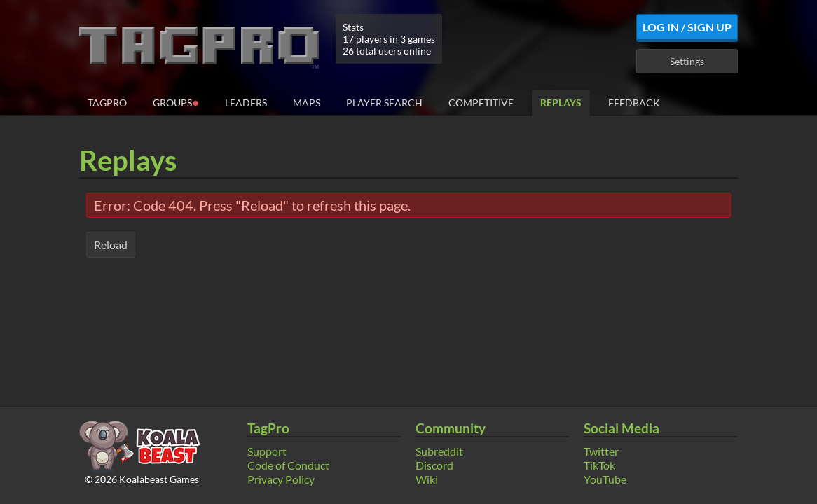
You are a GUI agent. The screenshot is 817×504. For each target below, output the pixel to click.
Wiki (427, 479)
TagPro (107, 103)
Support (267, 451)
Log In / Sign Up (687, 27)
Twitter (601, 451)
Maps (307, 103)
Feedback (634, 103)
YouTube (605, 479)
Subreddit (439, 451)
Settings (687, 61)
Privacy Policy (281, 479)
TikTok (599, 465)
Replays (561, 103)
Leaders (246, 103)
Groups (176, 102)
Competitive (481, 103)
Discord (434, 465)
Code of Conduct (288, 465)
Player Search (384, 103)
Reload (111, 245)
